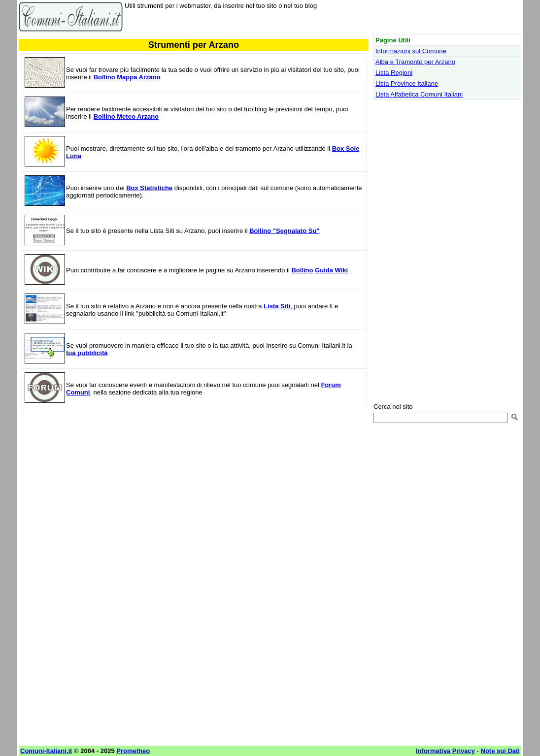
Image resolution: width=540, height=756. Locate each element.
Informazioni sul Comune (411, 51)
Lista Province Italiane (407, 83)
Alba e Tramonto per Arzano (415, 62)
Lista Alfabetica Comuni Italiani (419, 94)
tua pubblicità (87, 353)
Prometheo (133, 751)
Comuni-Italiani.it (46, 751)
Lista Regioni (394, 73)
